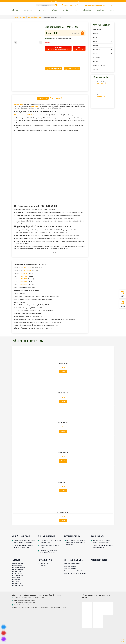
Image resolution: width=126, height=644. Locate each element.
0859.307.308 (24, 279)
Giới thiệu (15, 10)
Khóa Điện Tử (42, 10)
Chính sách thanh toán (70, 566)
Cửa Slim (95, 45)
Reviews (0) (56, 98)
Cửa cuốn (95, 34)
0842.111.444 (27, 267)
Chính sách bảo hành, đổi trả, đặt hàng (75, 571)
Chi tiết (63, 372)
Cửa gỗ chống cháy (17, 573)
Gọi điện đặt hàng (54, 69)
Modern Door (35, 106)
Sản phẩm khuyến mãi (99, 65)
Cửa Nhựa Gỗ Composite (64, 39)
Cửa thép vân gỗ (16, 583)
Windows (95, 69)
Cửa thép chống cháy (17, 575)
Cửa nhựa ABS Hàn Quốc (18, 568)
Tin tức (65, 10)
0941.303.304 (24, 285)
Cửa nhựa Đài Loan (17, 566)
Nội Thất (95, 53)
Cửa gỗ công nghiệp (17, 569)
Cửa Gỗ (95, 38)
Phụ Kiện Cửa (96, 57)
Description (43, 98)
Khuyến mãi (100, 10)
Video (75, 10)
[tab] (43, 98)
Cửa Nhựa (54, 39)
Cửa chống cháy (97, 30)
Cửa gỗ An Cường (16, 571)
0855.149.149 (27, 270)
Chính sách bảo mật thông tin (72, 564)
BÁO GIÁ (55, 10)
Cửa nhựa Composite (17, 564)
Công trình (87, 10)
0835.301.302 (24, 282)
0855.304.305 (24, 276)
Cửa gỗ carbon (16, 580)
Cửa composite (19, 104)
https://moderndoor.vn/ (26, 605)
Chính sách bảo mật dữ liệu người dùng (75, 573)
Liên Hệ (112, 10)
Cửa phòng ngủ (16, 577)
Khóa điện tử (15, 582)
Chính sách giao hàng (70, 569)
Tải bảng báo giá (72, 69)
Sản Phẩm (95, 61)
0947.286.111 (24, 273)
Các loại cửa (28, 10)
